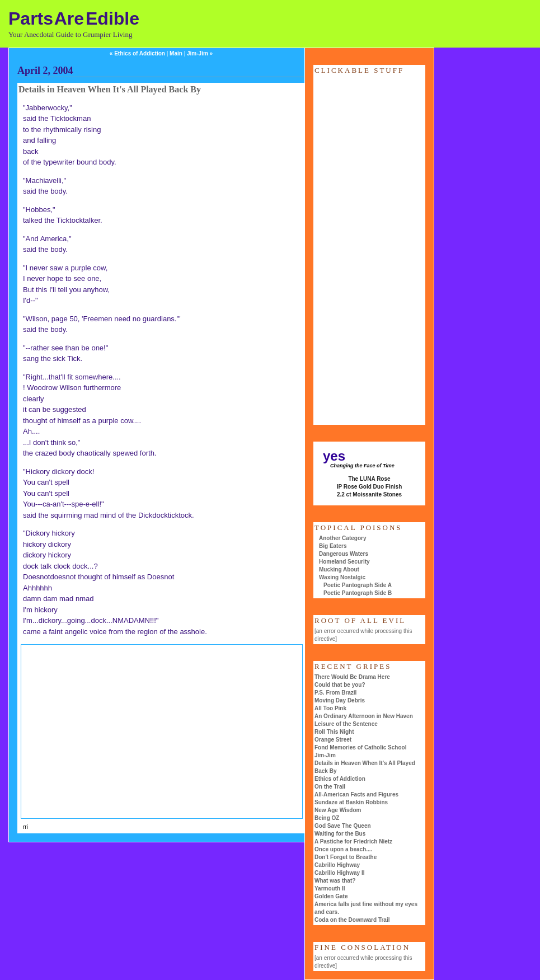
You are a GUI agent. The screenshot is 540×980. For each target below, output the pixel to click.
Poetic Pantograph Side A (358, 585)
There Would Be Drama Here (352, 677)
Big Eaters (333, 546)
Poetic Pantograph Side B (358, 593)
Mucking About (339, 569)
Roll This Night (334, 732)
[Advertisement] (122, 730)
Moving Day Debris (340, 700)
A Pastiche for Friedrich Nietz (353, 841)
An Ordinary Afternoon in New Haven (364, 716)
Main (176, 53)
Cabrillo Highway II (339, 873)
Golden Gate (331, 896)
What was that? (335, 881)
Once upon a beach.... (343, 849)
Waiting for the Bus (340, 834)
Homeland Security (344, 562)
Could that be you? (340, 685)
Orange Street (333, 740)
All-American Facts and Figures (356, 794)
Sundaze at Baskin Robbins (351, 802)
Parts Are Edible (74, 18)
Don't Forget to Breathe (346, 857)
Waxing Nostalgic (342, 577)
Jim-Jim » (200, 53)
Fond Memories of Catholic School (360, 747)
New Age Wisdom (338, 810)
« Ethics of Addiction (137, 53)
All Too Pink (330, 708)
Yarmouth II (330, 888)
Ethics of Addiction (340, 779)
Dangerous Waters (344, 554)
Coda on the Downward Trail (352, 920)
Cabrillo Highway (337, 865)
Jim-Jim (325, 755)
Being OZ (327, 818)
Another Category (342, 538)
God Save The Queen (343, 826)
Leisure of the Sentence (346, 724)
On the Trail (330, 787)
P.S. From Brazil (335, 693)
